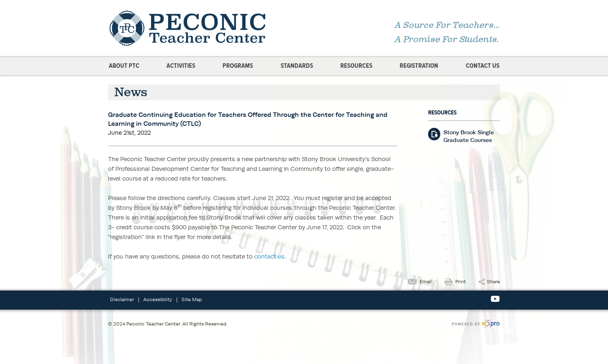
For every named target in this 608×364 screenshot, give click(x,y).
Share (493, 281)
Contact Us (483, 66)
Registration (419, 66)
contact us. (270, 256)
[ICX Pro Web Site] (476, 324)
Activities (181, 66)
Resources (356, 66)
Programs (238, 66)
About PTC (124, 66)
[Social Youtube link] (495, 299)
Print (461, 281)
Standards (297, 66)
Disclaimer (122, 299)
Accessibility (158, 299)
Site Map (192, 299)
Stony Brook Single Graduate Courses (469, 136)
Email (426, 281)
